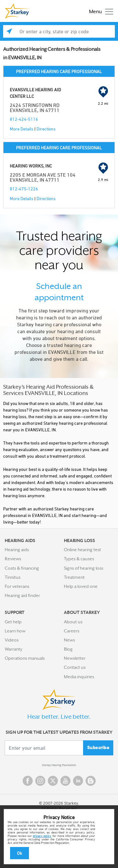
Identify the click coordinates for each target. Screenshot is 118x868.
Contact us (75, 667)
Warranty (14, 649)
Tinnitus (13, 577)
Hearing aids (17, 550)
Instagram (40, 781)
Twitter (53, 781)
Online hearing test (82, 550)
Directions (46, 129)
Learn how (15, 631)
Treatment (74, 577)
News (69, 640)
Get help (13, 622)
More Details (22, 129)
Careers (72, 631)
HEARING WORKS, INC (31, 166)
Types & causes (79, 559)
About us (73, 622)
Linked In (78, 781)
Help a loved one (81, 586)
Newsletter (75, 658)
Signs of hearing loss (84, 568)
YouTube (65, 781)
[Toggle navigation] (100, 11)
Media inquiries (79, 677)
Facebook (28, 781)
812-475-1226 (24, 189)
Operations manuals (25, 658)
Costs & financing (22, 568)
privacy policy (42, 836)
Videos (12, 640)
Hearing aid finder (22, 595)
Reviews (13, 559)
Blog (68, 649)
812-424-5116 (24, 119)
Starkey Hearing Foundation (59, 765)
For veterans (17, 586)
